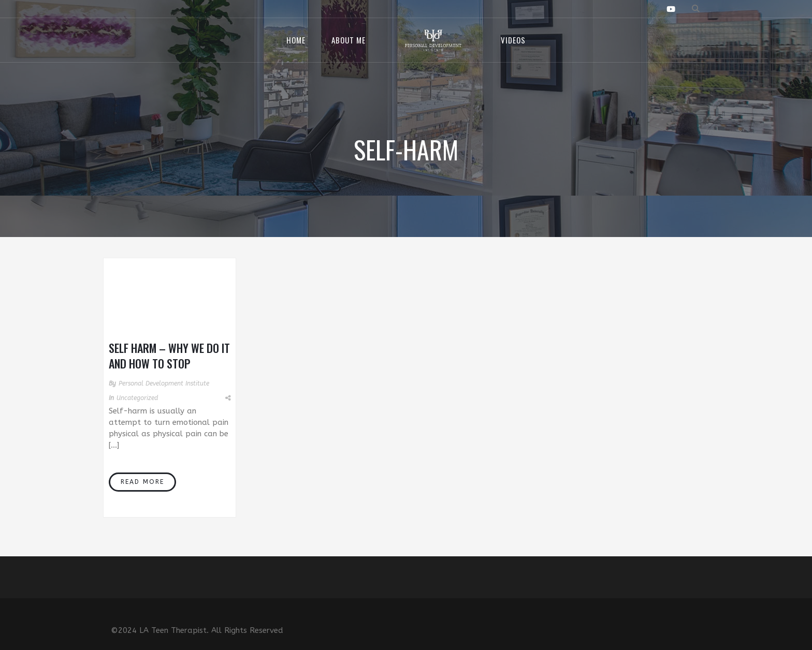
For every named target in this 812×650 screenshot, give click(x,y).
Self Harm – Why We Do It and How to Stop (169, 356)
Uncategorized (137, 398)
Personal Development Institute (164, 383)
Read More (142, 482)
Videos (513, 40)
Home (296, 40)
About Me (349, 40)
